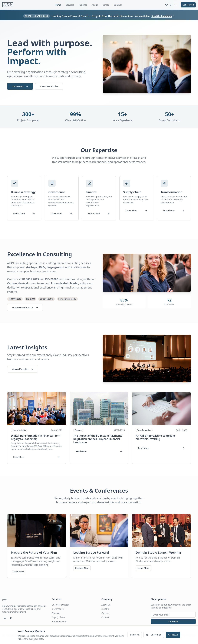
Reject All (135, 635)
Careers (105, 613)
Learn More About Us (25, 307)
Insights (83, 5)
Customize (154, 635)
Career (106, 5)
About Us (106, 605)
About (95, 5)
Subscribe (173, 621)
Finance (56, 613)
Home (58, 5)
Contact (118, 5)
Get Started (188, 5)
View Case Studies (49, 86)
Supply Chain (58, 617)
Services (70, 5)
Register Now (82, 568)
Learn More (24, 214)
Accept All (173, 635)
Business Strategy (61, 605)
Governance (58, 609)
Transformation (60, 621)
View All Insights (23, 369)
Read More (37, 457)
